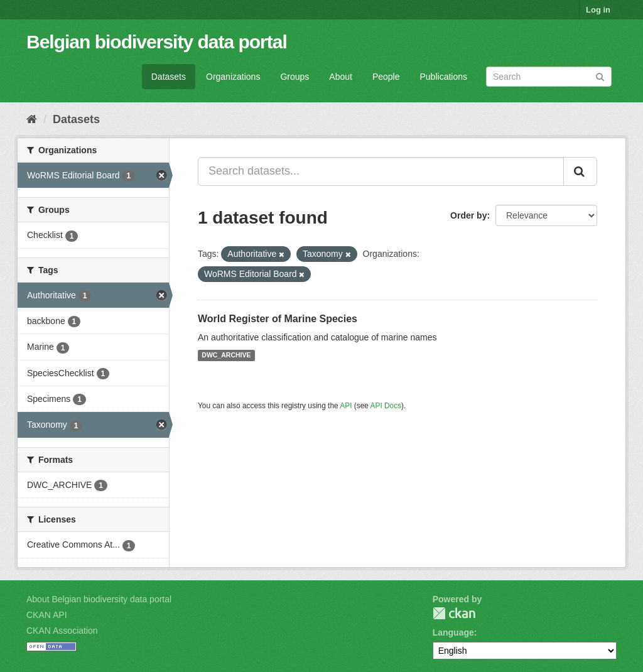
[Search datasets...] (381, 171)
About (341, 77)
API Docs (386, 406)
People (386, 77)
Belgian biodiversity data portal (157, 42)
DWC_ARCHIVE (226, 355)
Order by (468, 215)
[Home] (32, 119)
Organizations (233, 77)
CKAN (454, 613)
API (346, 406)
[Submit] (600, 76)
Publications (444, 77)
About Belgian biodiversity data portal (99, 599)
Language (453, 632)
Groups (294, 77)
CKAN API (47, 615)
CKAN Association (62, 631)
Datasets (169, 77)
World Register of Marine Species (278, 319)
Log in (598, 10)
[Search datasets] (549, 77)
